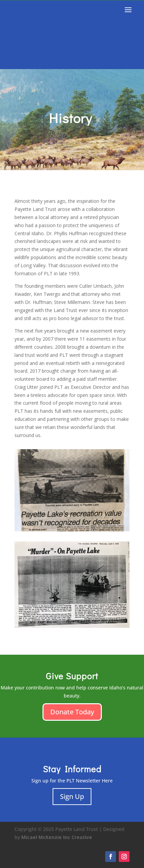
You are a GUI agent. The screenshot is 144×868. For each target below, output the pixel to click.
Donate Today (72, 712)
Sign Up (72, 796)
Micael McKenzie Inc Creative (57, 837)
